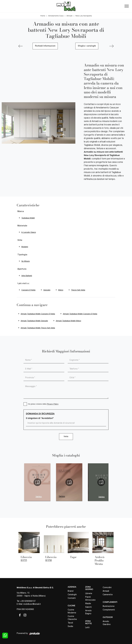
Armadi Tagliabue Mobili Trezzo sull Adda (38, 328)
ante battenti (27, 276)
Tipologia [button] (22, 255)
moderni (25, 247)
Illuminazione (109, 606)
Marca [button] (21, 211)
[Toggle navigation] (127, 6)
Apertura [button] (22, 269)
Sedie (70, 626)
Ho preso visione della (43, 404)
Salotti (88, 607)
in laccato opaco (29, 232)
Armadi (69, 16)
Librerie (89, 593)
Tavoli (70, 623)
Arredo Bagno (88, 612)
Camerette (108, 595)
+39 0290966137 (28, 601)
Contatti (72, 598)
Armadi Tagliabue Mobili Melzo (68, 321)
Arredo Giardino (107, 623)
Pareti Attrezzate (90, 598)
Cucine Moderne (72, 611)
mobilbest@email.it (32, 604)
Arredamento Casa (56, 16)
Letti (87, 627)
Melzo (61, 290)
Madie (88, 603)
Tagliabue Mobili (28, 218)
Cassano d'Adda (28, 290)
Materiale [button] (22, 226)
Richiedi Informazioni (45, 46)
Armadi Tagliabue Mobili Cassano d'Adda (38, 314)
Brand (71, 591)
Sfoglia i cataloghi (87, 46)
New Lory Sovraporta (84, 16)
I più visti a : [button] (24, 283)
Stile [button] (20, 240)
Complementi (109, 610)
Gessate (47, 290)
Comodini (107, 587)
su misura (25, 261)
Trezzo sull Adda (78, 290)
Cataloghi (72, 595)
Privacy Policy (53, 404)
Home (43, 16)
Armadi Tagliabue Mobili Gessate (34, 321)
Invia (66, 437)
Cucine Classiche (72, 618)
